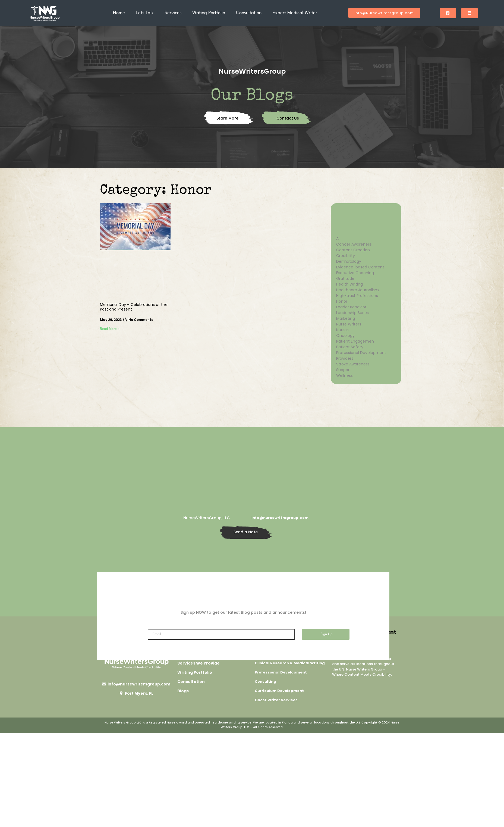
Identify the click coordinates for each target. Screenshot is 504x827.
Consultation (249, 13)
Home (119, 13)
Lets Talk (145, 13)
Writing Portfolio (209, 13)
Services (173, 13)
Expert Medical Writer (295, 13)
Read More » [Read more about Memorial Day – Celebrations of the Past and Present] (110, 329)
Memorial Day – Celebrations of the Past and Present (134, 307)
